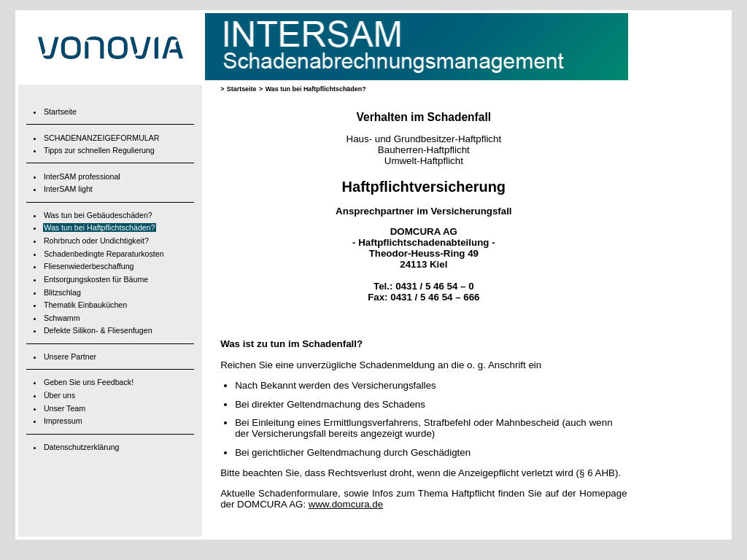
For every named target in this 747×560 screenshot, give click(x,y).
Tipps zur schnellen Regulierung (99, 150)
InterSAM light (68, 189)
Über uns (59, 395)
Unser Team (65, 408)
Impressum (63, 421)
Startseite (60, 112)
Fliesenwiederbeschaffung (89, 266)
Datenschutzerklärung (82, 447)
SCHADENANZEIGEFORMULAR (102, 138)
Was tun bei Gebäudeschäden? (98, 215)
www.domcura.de (346, 504)
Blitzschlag (62, 292)
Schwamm (62, 318)
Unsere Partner (70, 357)
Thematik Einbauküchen (85, 305)
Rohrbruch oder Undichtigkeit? (96, 241)
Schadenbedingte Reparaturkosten (104, 254)
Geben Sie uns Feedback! (89, 382)
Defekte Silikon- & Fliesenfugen (98, 330)
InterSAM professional (82, 176)
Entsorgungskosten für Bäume (96, 279)
